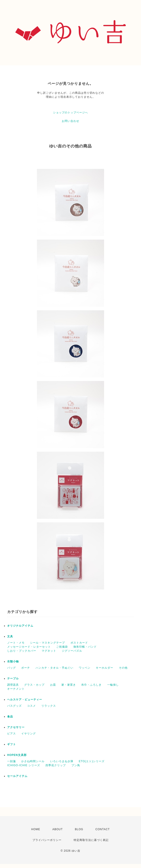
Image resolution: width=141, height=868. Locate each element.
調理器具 (13, 685)
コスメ (31, 706)
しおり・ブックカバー (22, 651)
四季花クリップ (56, 765)
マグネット (49, 651)
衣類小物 (13, 662)
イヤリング (29, 734)
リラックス (49, 706)
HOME (36, 829)
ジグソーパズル (72, 651)
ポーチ (26, 668)
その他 (123, 668)
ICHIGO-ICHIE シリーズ (24, 765)
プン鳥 (76, 765)
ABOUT (58, 829)
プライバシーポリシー (47, 840)
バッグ (12, 668)
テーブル (13, 679)
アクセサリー (16, 727)
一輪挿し (113, 685)
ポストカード (79, 643)
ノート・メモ (16, 643)
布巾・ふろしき (91, 685)
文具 (10, 636)
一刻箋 (12, 761)
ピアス (12, 734)
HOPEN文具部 (17, 755)
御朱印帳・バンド (85, 647)
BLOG (79, 829)
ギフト (12, 744)
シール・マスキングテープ (47, 643)
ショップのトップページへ (70, 113)
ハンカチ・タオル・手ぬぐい (54, 668)
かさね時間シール (33, 761)
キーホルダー (105, 668)
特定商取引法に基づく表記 (91, 840)
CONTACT (103, 829)
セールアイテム (17, 776)
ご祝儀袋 (62, 647)
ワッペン (85, 668)
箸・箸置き (69, 685)
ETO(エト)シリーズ (92, 761)
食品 (10, 717)
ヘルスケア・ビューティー (25, 700)
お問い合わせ (70, 121)
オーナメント (16, 689)
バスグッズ (14, 706)
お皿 (53, 685)
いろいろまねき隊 (62, 761)
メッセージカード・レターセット (29, 647)
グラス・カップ (34, 685)
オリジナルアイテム (20, 626)
